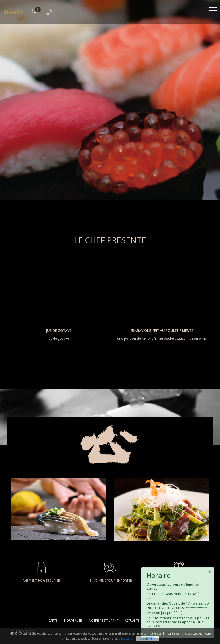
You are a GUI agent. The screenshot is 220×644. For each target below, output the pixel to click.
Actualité (132, 621)
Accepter (148, 639)
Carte (53, 621)
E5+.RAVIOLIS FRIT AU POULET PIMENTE (162, 331)
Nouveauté (73, 621)
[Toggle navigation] (213, 10)
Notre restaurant (103, 621)
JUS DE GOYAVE (59, 331)
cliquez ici (126, 639)
